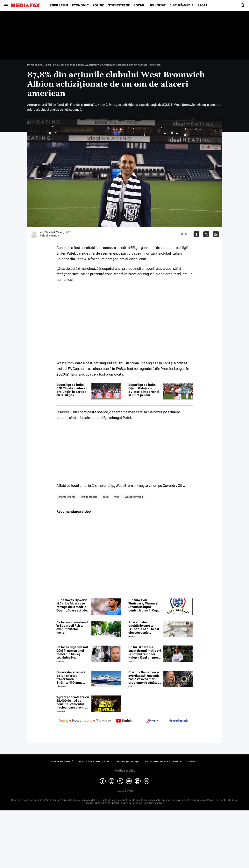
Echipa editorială (62, 762)
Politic (98, 5)
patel (106, 497)
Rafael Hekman (49, 236)
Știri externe (119, 5)
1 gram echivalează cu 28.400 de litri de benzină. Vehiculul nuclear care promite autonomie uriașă (73, 702)
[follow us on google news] (70, 721)
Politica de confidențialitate (163, 762)
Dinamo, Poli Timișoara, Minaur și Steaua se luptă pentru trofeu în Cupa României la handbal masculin (144, 605)
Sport (202, 5)
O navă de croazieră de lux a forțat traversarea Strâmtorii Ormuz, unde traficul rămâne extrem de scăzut (72, 677)
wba (117, 497)
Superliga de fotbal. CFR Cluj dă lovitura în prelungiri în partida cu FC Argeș (72, 390)
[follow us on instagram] (152, 721)
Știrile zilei (59, 5)
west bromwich (134, 497)
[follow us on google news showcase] (97, 721)
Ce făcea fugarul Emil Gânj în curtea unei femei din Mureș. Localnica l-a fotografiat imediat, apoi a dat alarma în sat (72, 652)
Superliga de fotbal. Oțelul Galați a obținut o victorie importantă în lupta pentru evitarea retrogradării (145, 390)
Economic (80, 5)
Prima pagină (35, 65)
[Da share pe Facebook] (196, 234)
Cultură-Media (181, 5)
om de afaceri (89, 497)
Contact (192, 762)
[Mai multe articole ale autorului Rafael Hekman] (34, 234)
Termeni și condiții (127, 762)
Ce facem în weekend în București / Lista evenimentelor (72, 626)
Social (139, 5)
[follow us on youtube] (124, 721)
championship (67, 497)
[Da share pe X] (206, 234)
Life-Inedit (157, 5)
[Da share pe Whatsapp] (216, 234)
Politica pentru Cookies (94, 762)
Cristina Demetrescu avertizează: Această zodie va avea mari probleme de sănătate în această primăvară (144, 677)
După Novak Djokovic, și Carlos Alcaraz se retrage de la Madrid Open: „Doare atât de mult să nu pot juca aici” (72, 605)
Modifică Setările (124, 771)
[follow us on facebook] (179, 721)
